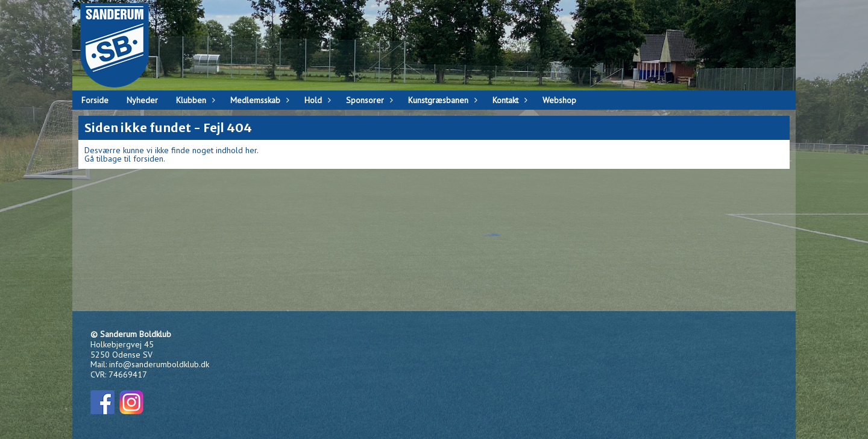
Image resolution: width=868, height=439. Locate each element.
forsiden (148, 159)
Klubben (194, 100)
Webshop (559, 100)
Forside (95, 100)
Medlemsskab (258, 100)
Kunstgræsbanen (441, 100)
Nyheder (142, 100)
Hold (316, 100)
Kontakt (508, 100)
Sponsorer (368, 100)
